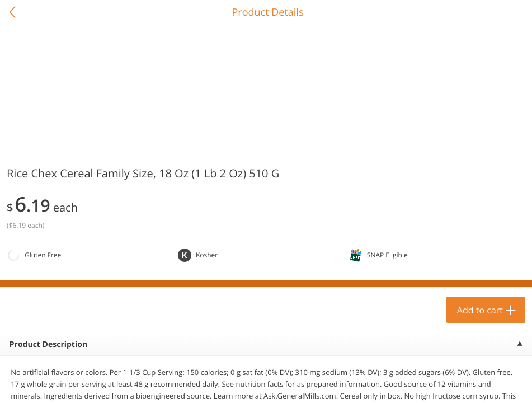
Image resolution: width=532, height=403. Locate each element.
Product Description (48, 345)
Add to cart (480, 310)
